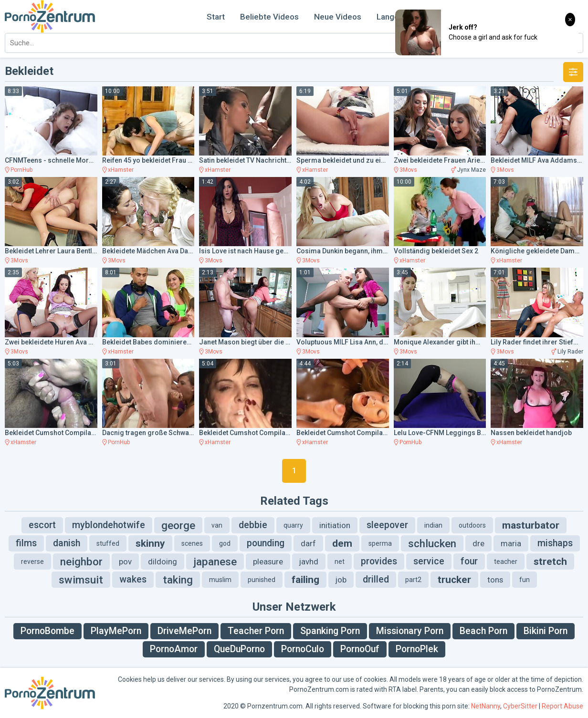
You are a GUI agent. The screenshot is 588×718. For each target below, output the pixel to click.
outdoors (472, 525)
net (340, 562)
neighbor (81, 562)
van (217, 525)
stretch (550, 562)
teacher (506, 562)
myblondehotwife (109, 525)
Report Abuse (562, 706)
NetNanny (486, 706)
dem (342, 543)
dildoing (163, 562)
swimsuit (81, 580)
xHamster (121, 170)
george (178, 525)
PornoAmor (174, 649)
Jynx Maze (472, 170)
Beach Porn (483, 631)
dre (478, 543)
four (469, 561)
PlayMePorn (116, 631)
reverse (32, 562)
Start (216, 17)
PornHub (21, 170)
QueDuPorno (239, 649)
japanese (215, 562)
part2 (413, 580)
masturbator (531, 525)
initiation (335, 525)
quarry (293, 525)
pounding (266, 543)
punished (262, 580)
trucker (454, 580)
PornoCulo (303, 649)
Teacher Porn (256, 631)
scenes (192, 543)
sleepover (387, 525)
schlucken (432, 543)
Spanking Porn (330, 631)
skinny (150, 543)
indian (433, 525)
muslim (220, 580)
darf (308, 543)
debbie (253, 525)
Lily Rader (570, 352)
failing (305, 580)
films (26, 543)
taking (178, 580)
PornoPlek (417, 649)
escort (42, 525)
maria (511, 543)
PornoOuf (360, 649)
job (341, 580)
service (429, 561)
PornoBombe (47, 631)
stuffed (108, 543)
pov (125, 562)
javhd (309, 562)
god (225, 543)
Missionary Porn (410, 631)
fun (525, 580)
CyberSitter (520, 706)
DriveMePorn (184, 631)
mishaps (555, 543)
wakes (133, 579)
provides (379, 561)
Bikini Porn (546, 631)
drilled (376, 579)
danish (67, 543)
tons (495, 580)
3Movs (408, 170)
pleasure (268, 562)
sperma (380, 543)
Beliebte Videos (269, 17)
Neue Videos (338, 17)
